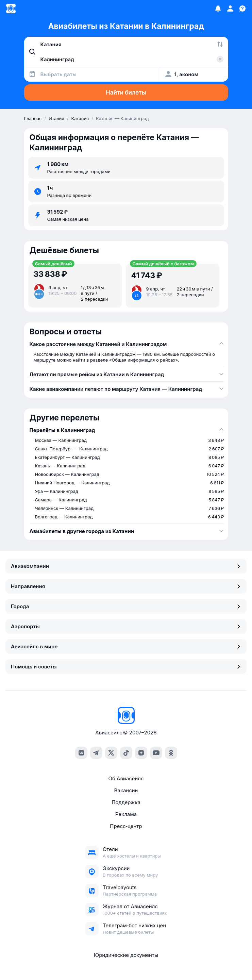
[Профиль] (230, 9)
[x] (111, 753)
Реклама (126, 814)
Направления (126, 586)
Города (126, 606)
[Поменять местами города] (220, 44)
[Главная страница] (11, 9)
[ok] (171, 753)
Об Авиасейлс (126, 778)
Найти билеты (126, 93)
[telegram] (96, 753)
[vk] (81, 753)
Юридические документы (126, 955)
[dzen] (141, 753)
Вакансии (126, 790)
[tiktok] (126, 753)
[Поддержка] (242, 9)
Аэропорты (126, 626)
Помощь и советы (126, 667)
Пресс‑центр (126, 826)
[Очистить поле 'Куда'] (220, 59)
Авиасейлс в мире (126, 646)
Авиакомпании (126, 566)
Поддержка (126, 802)
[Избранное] (218, 9)
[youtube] (156, 753)
